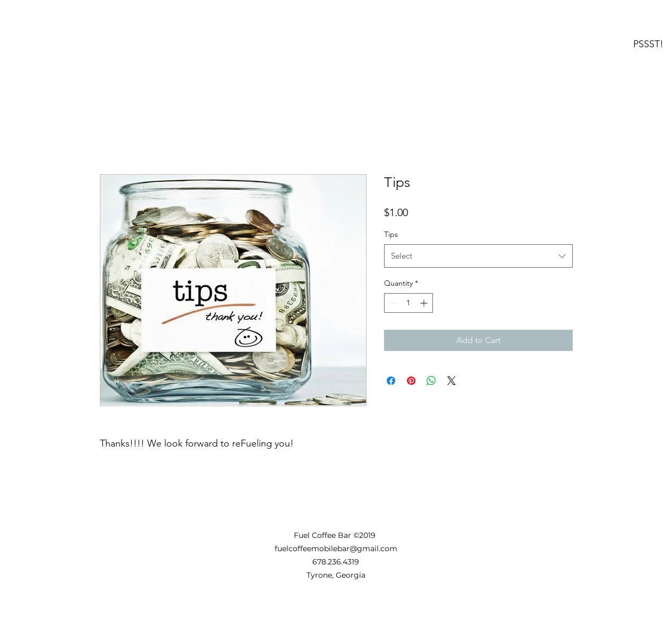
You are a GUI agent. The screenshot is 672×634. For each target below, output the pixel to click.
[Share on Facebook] (391, 381)
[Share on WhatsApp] (431, 381)
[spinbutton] (409, 303)
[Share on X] (452, 381)
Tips (391, 234)
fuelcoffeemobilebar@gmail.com (336, 549)
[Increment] (425, 303)
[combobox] (478, 256)
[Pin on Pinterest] (411, 381)
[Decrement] (392, 303)
